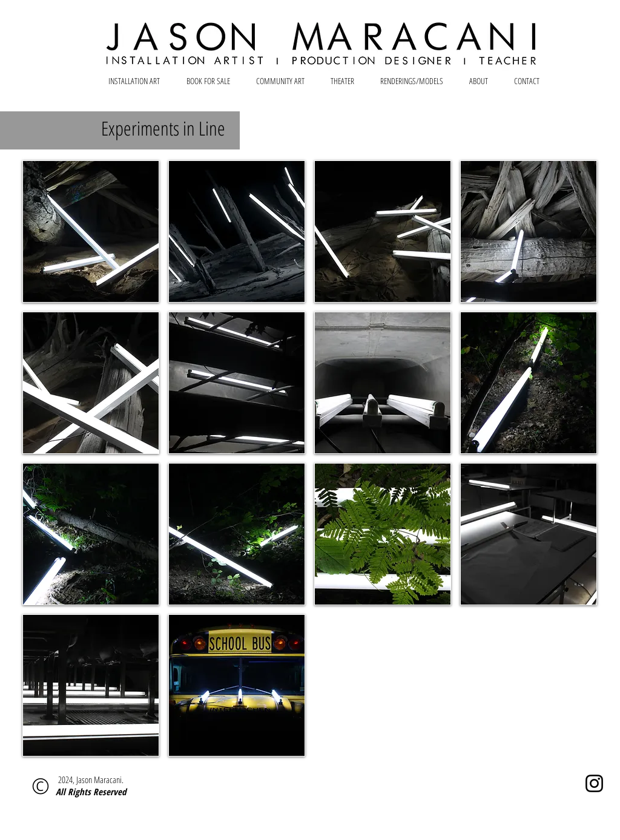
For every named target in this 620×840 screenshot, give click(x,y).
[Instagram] (594, 783)
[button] (91, 231)
